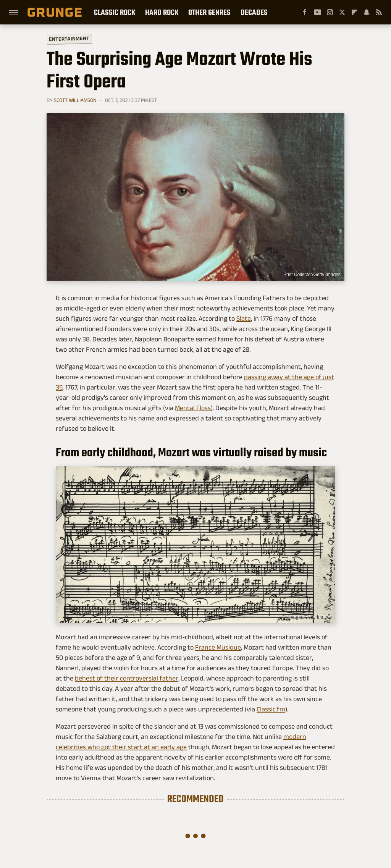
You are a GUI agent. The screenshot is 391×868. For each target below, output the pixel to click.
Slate (244, 318)
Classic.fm (271, 709)
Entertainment (69, 39)
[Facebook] (305, 12)
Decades (254, 12)
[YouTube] (317, 12)
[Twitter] (342, 12)
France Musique (218, 647)
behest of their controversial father (127, 678)
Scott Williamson (75, 100)
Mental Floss (193, 408)
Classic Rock (115, 12)
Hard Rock (162, 12)
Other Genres (209, 12)
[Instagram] (330, 12)
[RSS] (379, 12)
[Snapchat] (367, 12)
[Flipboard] (354, 12)
